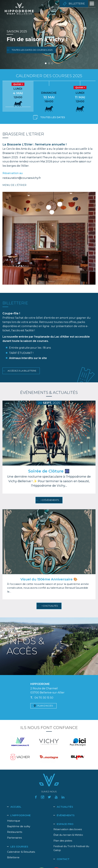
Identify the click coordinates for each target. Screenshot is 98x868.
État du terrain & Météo (68, 835)
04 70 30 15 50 (44, 698)
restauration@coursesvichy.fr (22, 178)
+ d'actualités (50, 606)
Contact (63, 859)
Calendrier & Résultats (21, 852)
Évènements (66, 815)
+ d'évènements (50, 500)
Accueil (16, 807)
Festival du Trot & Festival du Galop (71, 848)
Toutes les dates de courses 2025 (32, 50)
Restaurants (15, 832)
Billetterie (77, 4)
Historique (14, 821)
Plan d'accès (45, 706)
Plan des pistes (63, 841)
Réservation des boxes (68, 829)
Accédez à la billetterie (22, 371)
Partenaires (14, 838)
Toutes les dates (53, 117)
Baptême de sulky (19, 826)
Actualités (65, 807)
